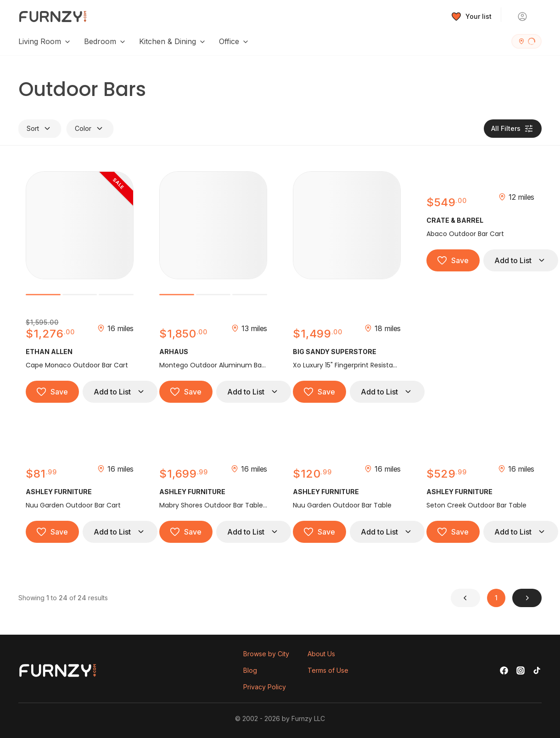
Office (234, 41)
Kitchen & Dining (173, 41)
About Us (321, 654)
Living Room (45, 41)
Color (90, 129)
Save (52, 392)
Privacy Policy (265, 687)
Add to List (120, 392)
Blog (250, 670)
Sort (40, 129)
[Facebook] (504, 670)
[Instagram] (521, 670)
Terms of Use (328, 670)
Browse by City (266, 654)
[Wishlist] (472, 17)
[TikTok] (537, 670)
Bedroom (105, 41)
